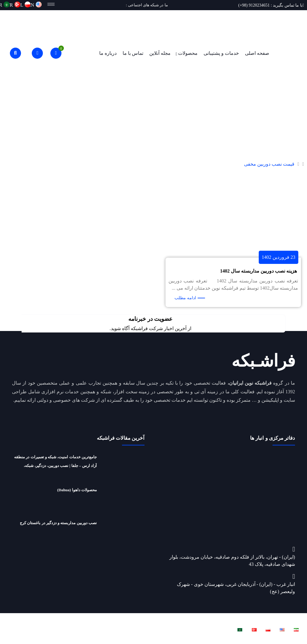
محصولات (188, 53)
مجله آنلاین (160, 53)
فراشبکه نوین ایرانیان (233, 618)
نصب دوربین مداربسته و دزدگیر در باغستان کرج (58, 523)
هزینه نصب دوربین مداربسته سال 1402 (258, 271)
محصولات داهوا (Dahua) (77, 490)
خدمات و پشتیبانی (221, 53)
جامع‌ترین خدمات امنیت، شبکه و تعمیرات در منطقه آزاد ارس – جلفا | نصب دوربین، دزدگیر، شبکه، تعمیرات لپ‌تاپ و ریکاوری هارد (55, 465)
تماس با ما (133, 53)
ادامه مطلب (185, 298)
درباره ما (108, 53)
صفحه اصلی (257, 53)
